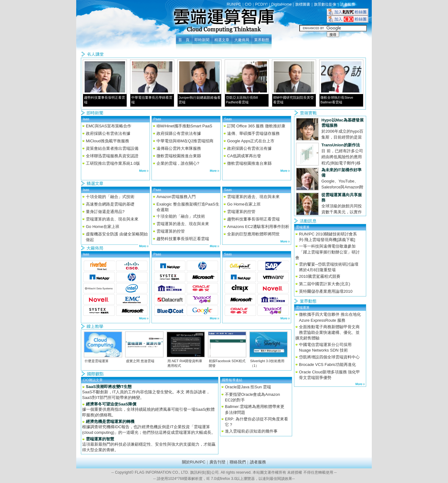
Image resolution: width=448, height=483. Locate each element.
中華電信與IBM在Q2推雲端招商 (185, 141)
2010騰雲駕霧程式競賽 (320, 276)
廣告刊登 (217, 462)
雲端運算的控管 (171, 231)
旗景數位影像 (325, 4)
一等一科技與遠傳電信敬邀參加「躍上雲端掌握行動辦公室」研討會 (327, 252)
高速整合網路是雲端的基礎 (110, 204)
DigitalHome (281, 4)
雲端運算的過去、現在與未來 (112, 219)
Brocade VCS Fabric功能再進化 (328, 365)
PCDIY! (261, 4)
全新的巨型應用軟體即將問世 (253, 234)
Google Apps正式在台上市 (251, 141)
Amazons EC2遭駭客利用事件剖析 (258, 227)
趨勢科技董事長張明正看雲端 (183, 239)
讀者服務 (348, 4)
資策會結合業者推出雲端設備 (112, 148)
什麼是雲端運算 (97, 361)
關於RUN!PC (194, 462)
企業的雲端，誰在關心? (178, 163)
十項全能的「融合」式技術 (110, 197)
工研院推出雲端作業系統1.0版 (113, 163)
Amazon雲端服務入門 (176, 197)
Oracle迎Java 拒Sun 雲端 (248, 387)
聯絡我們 (238, 462)
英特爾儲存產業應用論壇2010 (326, 291)
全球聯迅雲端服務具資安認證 (112, 156)
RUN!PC (234, 4)
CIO (248, 4)
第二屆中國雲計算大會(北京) (325, 284)
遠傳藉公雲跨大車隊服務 (179, 148)
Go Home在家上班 (103, 227)
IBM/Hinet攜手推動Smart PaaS (184, 126)
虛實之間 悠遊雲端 (140, 361)
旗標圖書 (303, 4)
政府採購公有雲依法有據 (108, 133)
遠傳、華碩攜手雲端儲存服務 (253, 133)
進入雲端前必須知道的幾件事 (251, 431)
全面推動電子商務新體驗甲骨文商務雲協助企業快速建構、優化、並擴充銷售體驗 (327, 332)
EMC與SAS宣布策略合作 (109, 126)
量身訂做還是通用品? (105, 212)
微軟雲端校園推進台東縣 (179, 156)
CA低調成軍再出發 (244, 156)
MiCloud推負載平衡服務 (107, 141)
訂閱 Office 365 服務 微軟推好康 (256, 126)
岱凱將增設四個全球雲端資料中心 (329, 357)
